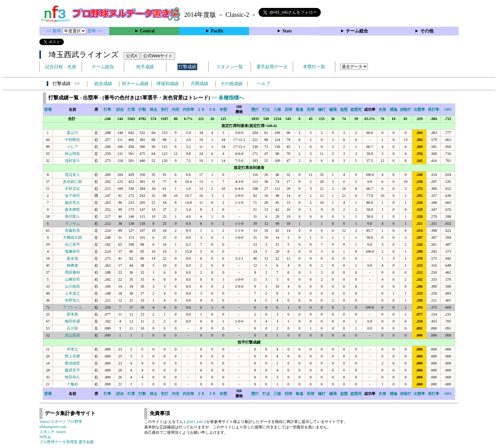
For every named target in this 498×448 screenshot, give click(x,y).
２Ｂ (201, 110)
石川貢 (72, 328)
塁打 (255, 110)
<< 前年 (54, 31)
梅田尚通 (72, 321)
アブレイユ (72, 307)
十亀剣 (72, 384)
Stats (287, 31)
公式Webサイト (158, 56)
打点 (266, 110)
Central (147, 31)
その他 (427, 31)
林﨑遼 (72, 265)
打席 (131, 110)
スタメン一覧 (230, 67)
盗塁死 (356, 110)
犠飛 (333, 110)
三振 (277, 110)
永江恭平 (72, 244)
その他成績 (232, 84)
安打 (165, 110)
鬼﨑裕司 (72, 251)
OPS (448, 110)
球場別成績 (167, 84)
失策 (382, 110)
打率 (107, 110)
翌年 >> (95, 31)
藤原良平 (72, 370)
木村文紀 (72, 189)
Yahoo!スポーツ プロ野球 (61, 422)
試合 (120, 110)
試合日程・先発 (61, 67)
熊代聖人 (72, 217)
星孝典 (72, 314)
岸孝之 (72, 349)
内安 (176, 110)
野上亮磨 (72, 356)
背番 (48, 110)
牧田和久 (72, 377)
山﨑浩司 (72, 279)
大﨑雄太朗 (72, 237)
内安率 (188, 110)
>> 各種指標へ (227, 98)
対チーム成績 (135, 84)
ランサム (72, 224)
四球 (288, 110)
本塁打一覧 (314, 67)
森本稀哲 (72, 210)
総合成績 (103, 84)
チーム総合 (357, 31)
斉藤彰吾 (72, 231)
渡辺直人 (72, 175)
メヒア (72, 147)
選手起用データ (272, 67)
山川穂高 (72, 286)
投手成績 (145, 67)
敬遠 (299, 110)
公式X (132, 56)
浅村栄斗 (72, 161)
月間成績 (199, 84)
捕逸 (394, 110)
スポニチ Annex (53, 432)
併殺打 (406, 110)
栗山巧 (72, 133)
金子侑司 (72, 196)
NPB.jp (45, 437)
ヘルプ (264, 84)
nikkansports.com (53, 427)
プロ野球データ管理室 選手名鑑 (67, 442)
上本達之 (72, 293)
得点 (153, 110)
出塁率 (419, 110)
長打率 (434, 110)
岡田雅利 (72, 272)
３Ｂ (212, 110)
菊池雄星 (72, 363)
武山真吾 (72, 335)
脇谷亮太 (72, 203)
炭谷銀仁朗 (72, 182)
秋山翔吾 (72, 154)
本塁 (223, 110)
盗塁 (344, 110)
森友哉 (72, 258)
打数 (142, 110)
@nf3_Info (195, 422)
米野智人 (72, 300)
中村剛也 (72, 140)
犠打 (322, 110)
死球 (311, 110)
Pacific (217, 31)
